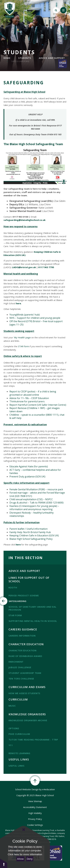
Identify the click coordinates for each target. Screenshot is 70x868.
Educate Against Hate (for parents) (29, 466)
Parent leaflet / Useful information (29, 529)
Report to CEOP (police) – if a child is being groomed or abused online (33, 393)
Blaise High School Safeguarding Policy (31, 539)
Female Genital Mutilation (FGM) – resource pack (36, 489)
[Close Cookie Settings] (24, 830)
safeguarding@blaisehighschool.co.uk (25, 220)
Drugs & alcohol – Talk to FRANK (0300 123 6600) (36, 503)
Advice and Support (52, 58)
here (18, 303)
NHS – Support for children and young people (35, 318)
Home (7, 58)
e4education (49, 789)
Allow (20, 859)
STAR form (23, 346)
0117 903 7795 (46, 267)
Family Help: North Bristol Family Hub (30, 532)
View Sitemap (35, 801)
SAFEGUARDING (20, 61)
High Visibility (35, 813)
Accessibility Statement (35, 807)
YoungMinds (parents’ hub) (25, 315)
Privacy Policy (35, 819)
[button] (4, 863)
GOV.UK (54, 535)
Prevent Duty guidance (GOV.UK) (27, 477)
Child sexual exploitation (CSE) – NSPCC (31, 499)
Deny (30, 859)
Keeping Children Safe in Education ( (29, 535)
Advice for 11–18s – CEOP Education (29, 398)
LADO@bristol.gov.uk (24, 267)
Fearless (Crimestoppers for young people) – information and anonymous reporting (34, 508)
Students (25, 58)
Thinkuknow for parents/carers (27, 401)
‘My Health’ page (22, 337)
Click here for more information (25, 854)
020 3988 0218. (50, 839)
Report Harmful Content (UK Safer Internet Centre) (38, 405)
